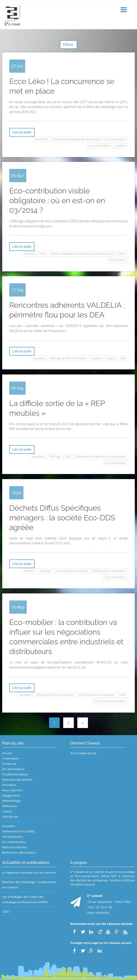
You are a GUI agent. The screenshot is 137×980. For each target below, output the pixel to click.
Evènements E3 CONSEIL (19, 831)
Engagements (11, 795)
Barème (97, 358)
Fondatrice (9, 764)
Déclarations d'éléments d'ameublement (101, 457)
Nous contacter (98, 912)
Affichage (55, 457)
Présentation (11, 758)
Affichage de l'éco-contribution (68, 358)
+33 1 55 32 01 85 (100, 907)
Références (10, 806)
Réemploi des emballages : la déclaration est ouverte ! (29, 885)
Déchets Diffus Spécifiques (109, 571)
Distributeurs (117, 260)
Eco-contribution (115, 463)
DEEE (123, 254)
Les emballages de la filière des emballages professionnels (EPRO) (25, 899)
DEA (43, 254)
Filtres (68, 45)
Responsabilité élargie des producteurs (77, 139)
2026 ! (6, 911)
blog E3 (111, 358)
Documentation (13, 837)
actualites (30, 254)
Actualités (9, 826)
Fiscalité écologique (15, 774)
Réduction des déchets (17, 780)
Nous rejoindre (12, 790)
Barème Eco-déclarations (19, 852)
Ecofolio (121, 146)
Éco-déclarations (13, 769)
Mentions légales (97, 976)
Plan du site (10, 817)
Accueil (7, 753)
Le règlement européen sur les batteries (29, 873)
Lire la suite (22, 132)
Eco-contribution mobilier (110, 701)
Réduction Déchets (15, 847)
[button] (124, 10)
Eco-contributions (100, 146)
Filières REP (41, 139)
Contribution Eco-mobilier (72, 571)
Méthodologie (11, 801)
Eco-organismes (116, 139)
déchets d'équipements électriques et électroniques (83, 254)
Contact (7, 811)
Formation (9, 785)
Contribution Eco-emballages (97, 695)
